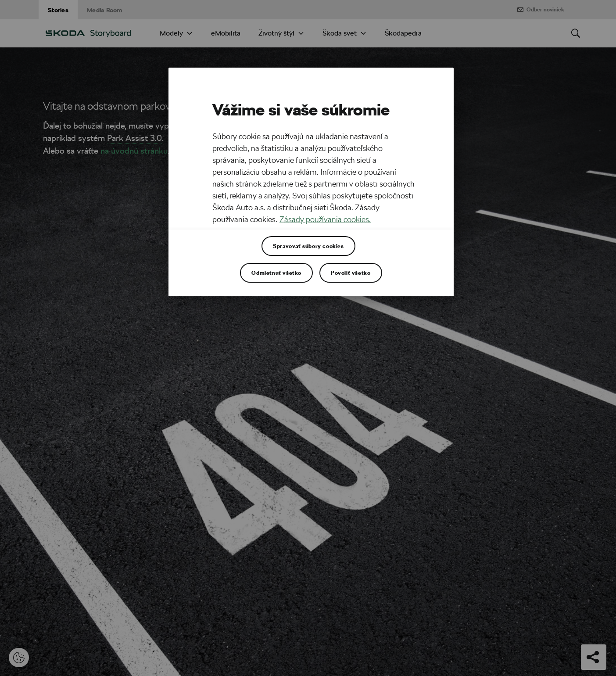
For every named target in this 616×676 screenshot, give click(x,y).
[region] (311, 182)
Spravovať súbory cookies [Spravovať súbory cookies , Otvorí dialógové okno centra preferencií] (308, 246)
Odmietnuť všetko (276, 273)
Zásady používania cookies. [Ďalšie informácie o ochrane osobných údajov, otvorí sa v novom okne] (325, 219)
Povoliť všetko (351, 273)
